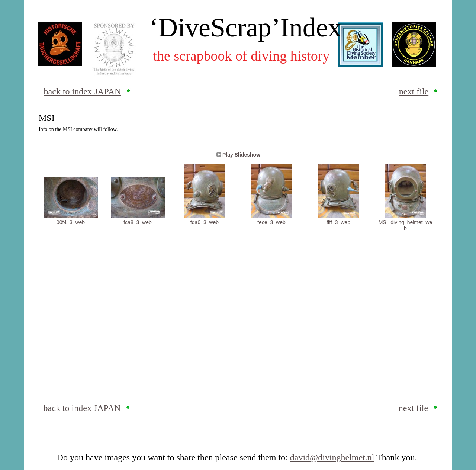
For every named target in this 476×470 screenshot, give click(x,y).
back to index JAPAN (83, 91)
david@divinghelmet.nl (332, 457)
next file (414, 91)
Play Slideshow (241, 155)
